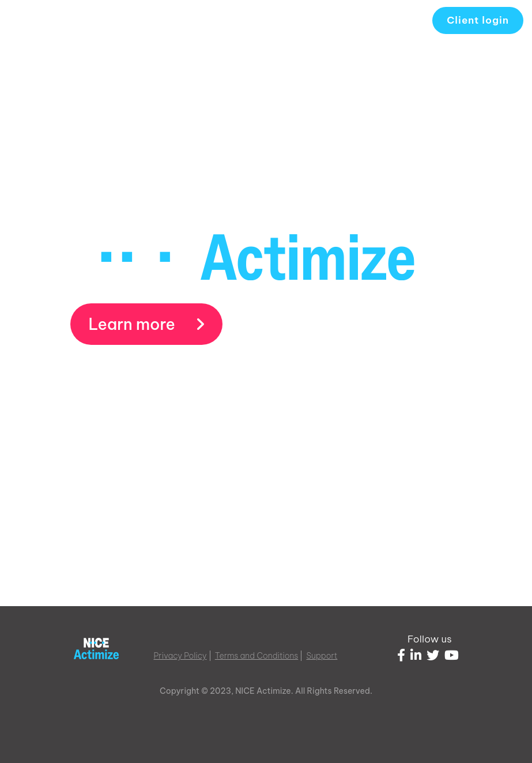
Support (322, 656)
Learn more (147, 324)
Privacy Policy (180, 656)
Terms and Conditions (257, 656)
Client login (478, 20)
